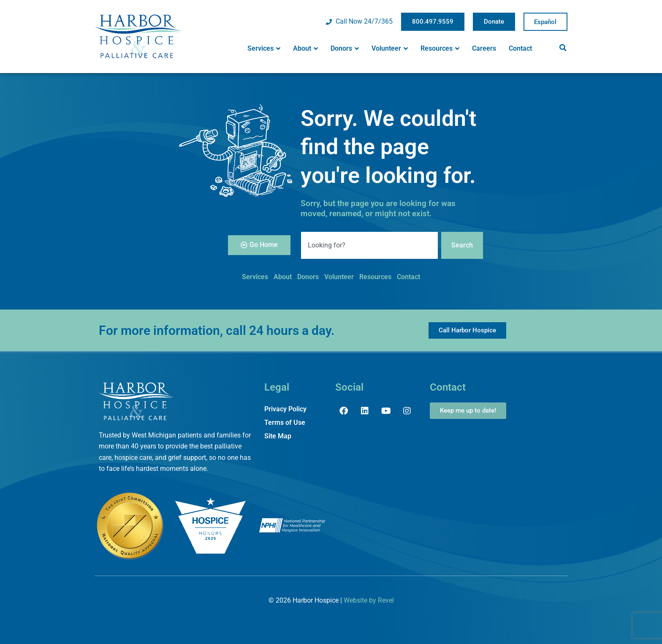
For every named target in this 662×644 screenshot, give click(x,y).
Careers (484, 48)
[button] (563, 48)
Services (264, 49)
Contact (520, 48)
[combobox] (369, 245)
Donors (345, 49)
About (305, 49)
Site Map (278, 436)
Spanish (545, 22)
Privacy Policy (285, 409)
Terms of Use (285, 423)
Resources (440, 49)
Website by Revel (369, 600)
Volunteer (390, 49)
